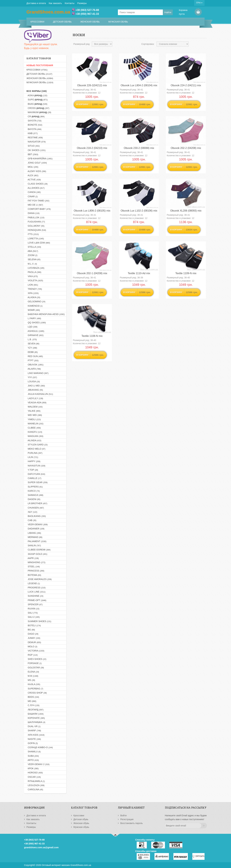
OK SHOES (36, 150)
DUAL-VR (34, 726)
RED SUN (35, 356)
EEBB (32, 352)
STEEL (33, 567)
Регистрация (127, 819)
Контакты (69, 3)
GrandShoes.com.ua (81, 865)
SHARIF (34, 731)
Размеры (82, 3)
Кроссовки (37, 22)
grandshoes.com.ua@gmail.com (41, 847)
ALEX (32, 175)
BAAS (37, 104)
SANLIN (34, 545)
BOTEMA (34, 575)
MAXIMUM (39, 112)
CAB (31, 520)
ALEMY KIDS (36, 171)
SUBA (33, 756)
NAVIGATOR (36, 142)
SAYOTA (34, 121)
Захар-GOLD (37, 554)
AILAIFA (34, 369)
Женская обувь (90, 22)
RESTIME (35, 137)
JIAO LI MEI (36, 386)
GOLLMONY (35, 226)
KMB (32, 133)
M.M (32, 676)
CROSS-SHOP (37, 693)
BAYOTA (34, 129)
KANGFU (34, 432)
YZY (32, 348)
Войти (123, 815)
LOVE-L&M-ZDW (38, 243)
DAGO (32, 634)
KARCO (33, 491)
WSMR (33, 310)
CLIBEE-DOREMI (38, 550)
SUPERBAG (35, 689)
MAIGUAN (35, 436)
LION (32, 285)
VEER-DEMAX (37, 524)
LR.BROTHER (37, 503)
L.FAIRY (34, 318)
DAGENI (33, 499)
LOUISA (33, 381)
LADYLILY (35, 398)
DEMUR (34, 642)
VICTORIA (35, 651)
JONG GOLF (37, 163)
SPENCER (35, 604)
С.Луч (33, 705)
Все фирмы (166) (37, 91)
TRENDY (34, 289)
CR (36, 116)
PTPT (32, 360)
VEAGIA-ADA (36, 403)
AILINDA (34, 440)
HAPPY (33, 461)
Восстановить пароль (132, 823)
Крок (33, 768)
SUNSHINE (35, 596)
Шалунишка (36, 722)
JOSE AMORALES (39, 579)
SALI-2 (33, 617)
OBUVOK (35, 365)
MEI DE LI (35, 205)
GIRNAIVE (35, 335)
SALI (32, 613)
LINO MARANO (37, 373)
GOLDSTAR (35, 668)
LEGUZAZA (36, 785)
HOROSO (35, 773)
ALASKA (33, 297)
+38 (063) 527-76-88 (87, 10)
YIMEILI (34, 419)
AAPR (33, 558)
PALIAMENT (36, 541)
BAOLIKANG (36, 516)
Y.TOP (32, 470)
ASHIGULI (35, 331)
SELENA (33, 259)
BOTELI (34, 625)
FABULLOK (35, 217)
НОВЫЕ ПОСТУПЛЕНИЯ (40, 65)
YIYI (32, 377)
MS (31, 680)
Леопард (35, 710)
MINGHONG (36, 562)
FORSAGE (34, 663)
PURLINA (34, 453)
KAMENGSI (34, 306)
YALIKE (33, 411)
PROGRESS (36, 588)
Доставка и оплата (36, 3)
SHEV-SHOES (36, 659)
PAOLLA (34, 272)
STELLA (34, 247)
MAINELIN (35, 424)
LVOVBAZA (35, 268)
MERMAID (34, 537)
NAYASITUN (36, 466)
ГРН (199, 3)
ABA (32, 251)
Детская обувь (62, 22)
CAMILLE (34, 478)
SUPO (37, 100)
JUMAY (33, 638)
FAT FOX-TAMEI (38, 201)
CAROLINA (35, 789)
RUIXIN (33, 609)
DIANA (33, 213)
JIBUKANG (35, 390)
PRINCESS (35, 571)
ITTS (33, 234)
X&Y (32, 512)
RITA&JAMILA (36, 781)
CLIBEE (34, 428)
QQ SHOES (36, 323)
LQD (32, 327)
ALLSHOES (36, 188)
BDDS (33, 697)
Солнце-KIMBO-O (40, 747)
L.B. (32, 339)
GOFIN (32, 743)
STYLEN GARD (37, 445)
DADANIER (35, 529)
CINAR (32, 196)
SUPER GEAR (37, 482)
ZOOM (32, 255)
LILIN (32, 457)
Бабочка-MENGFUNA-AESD (46, 314)
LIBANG (34, 533)
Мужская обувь (118, 22)
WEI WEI (34, 415)
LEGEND (33, 583)
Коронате (36, 718)
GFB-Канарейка (40, 159)
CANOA (34, 192)
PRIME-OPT (36, 600)
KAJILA (33, 684)
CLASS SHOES (37, 184)
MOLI (32, 167)
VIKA (32, 276)
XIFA (33, 293)
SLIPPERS (35, 487)
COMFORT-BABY (39, 209)
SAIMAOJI (35, 495)
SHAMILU (34, 752)
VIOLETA (35, 280)
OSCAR (34, 777)
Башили (35, 714)
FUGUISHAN (36, 222)
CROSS (38, 108)
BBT (32, 154)
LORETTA (35, 239)
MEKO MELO (36, 449)
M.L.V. (32, 264)
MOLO (32, 647)
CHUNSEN (35, 508)
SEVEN (33, 344)
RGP (32, 655)
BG (31, 630)
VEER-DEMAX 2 (38, 764)
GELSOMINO (36, 301)
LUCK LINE (36, 592)
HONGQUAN (36, 230)
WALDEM (34, 407)
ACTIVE (34, 180)
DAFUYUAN (36, 474)
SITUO (33, 146)
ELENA (33, 672)
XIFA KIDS (35, 735)
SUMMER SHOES (39, 621)
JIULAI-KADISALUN (40, 394)
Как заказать (55, 3)
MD (31, 701)
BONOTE (34, 125)
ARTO (33, 760)
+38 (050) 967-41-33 (87, 14)
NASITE (34, 739)
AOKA (37, 95)
